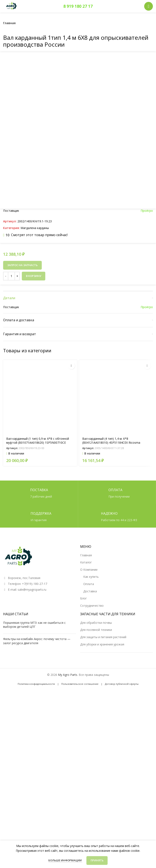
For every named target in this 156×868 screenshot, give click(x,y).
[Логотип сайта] (11, 6)
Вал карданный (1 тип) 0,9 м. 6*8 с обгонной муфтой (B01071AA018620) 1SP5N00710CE (38, 603)
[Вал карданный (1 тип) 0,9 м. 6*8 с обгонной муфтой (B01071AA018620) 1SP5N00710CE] (40, 559)
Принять (97, 860)
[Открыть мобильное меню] (149, 6)
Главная (9, 23)
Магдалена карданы (35, 390)
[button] (71, 528)
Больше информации (65, 860)
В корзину (34, 438)
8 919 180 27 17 (78, 6)
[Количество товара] (11, 438)
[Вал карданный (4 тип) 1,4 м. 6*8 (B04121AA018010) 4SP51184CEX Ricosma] (116, 559)
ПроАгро (147, 373)
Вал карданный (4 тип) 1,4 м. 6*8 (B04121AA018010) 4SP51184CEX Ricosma (111, 603)
